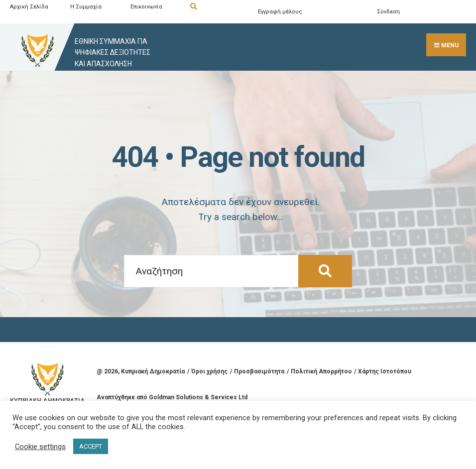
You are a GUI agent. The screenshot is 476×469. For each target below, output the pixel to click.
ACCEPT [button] (91, 446)
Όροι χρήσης (209, 371)
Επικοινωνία (146, 7)
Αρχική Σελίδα (29, 7)
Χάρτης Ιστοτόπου (385, 371)
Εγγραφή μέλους (280, 12)
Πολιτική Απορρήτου (321, 371)
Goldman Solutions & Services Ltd (198, 397)
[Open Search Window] (218, 7)
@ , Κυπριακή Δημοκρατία (141, 371)
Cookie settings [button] (40, 447)
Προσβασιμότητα (259, 371)
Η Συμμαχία (86, 7)
